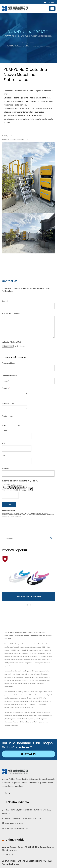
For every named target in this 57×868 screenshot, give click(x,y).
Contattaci (14, 725)
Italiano (51, 2)
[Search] (25, 538)
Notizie (31, 43)
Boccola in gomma (28, 719)
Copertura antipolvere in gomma (23, 716)
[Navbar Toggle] (52, 8)
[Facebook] (3, 793)
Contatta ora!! (29, 754)
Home (24, 43)
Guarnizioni (8, 722)
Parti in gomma (39, 722)
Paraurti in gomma (41, 719)
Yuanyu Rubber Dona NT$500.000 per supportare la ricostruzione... (28, 849)
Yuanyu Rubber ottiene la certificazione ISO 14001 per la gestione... (27, 862)
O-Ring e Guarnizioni (27, 722)
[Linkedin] (9, 793)
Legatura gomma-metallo (13, 719)
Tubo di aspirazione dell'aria (43, 716)
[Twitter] (6, 793)
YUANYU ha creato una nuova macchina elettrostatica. (28, 46)
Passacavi (16, 722)
